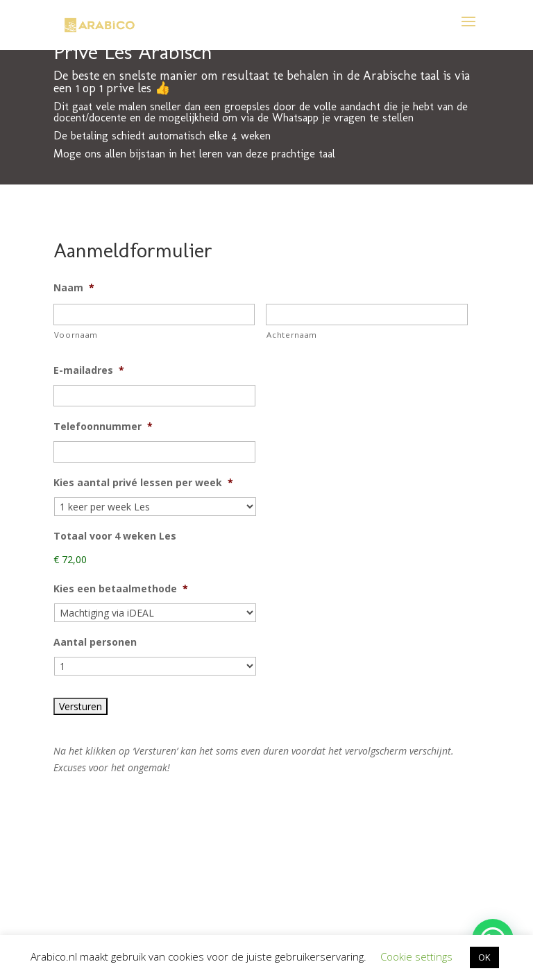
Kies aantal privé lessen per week (143, 483)
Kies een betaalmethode (121, 589)
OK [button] (484, 957)
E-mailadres (89, 370)
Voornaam (76, 335)
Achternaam (292, 335)
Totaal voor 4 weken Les (115, 536)
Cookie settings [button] (416, 956)
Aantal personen (95, 642)
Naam (74, 288)
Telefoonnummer (103, 427)
